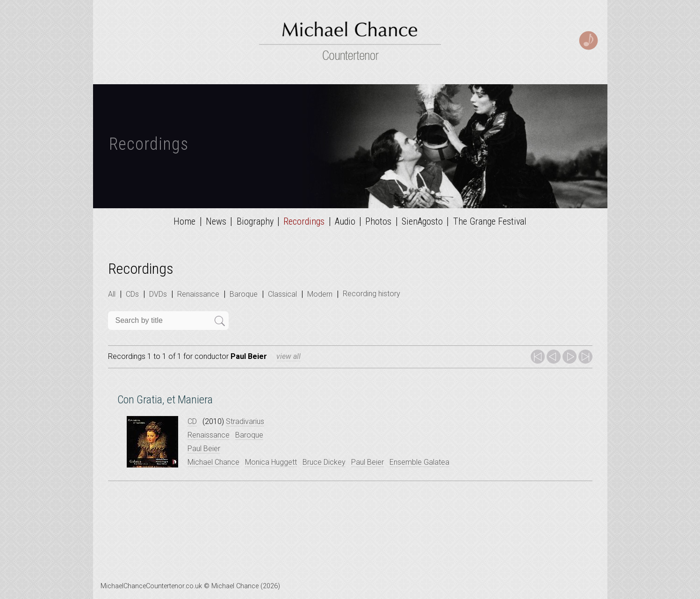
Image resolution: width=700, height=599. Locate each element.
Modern (320, 294)
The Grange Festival (490, 221)
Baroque (244, 294)
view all (289, 356)
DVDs (158, 294)
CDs (132, 294)
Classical (282, 294)
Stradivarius (245, 421)
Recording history (372, 294)
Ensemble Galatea (419, 462)
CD (192, 421)
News (216, 221)
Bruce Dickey (324, 462)
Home (184, 221)
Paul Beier (204, 449)
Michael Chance (213, 462)
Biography (255, 221)
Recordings (304, 221)
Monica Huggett (271, 462)
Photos (378, 221)
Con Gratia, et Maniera (165, 400)
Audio (345, 221)
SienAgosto (422, 221)
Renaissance (198, 294)
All (112, 294)
